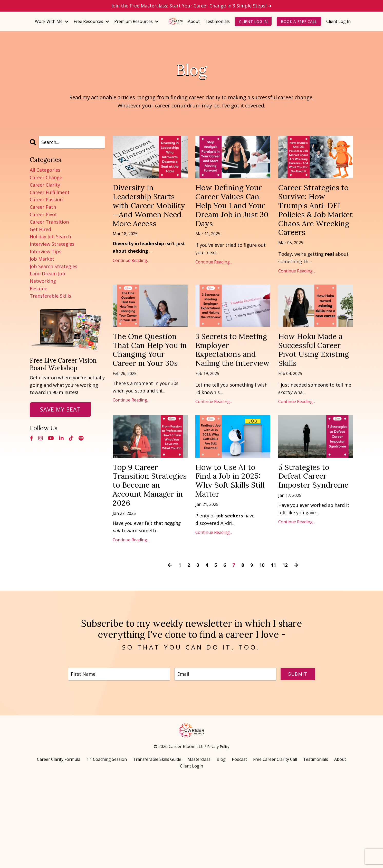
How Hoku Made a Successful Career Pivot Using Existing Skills (314, 395)
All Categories (45, 170)
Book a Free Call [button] (299, 21)
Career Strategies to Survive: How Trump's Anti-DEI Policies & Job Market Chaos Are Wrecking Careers (315, 228)
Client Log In (338, 21)
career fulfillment (50, 192)
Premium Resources (136, 21)
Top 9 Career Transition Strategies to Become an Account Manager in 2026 (150, 562)
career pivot (43, 214)
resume (39, 288)
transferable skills (50, 296)
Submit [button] (297, 762)
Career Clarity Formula (59, 849)
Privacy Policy (218, 836)
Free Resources (91, 21)
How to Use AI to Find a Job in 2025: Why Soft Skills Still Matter (231, 551)
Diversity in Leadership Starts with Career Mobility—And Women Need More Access (146, 222)
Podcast (239, 849)
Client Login (191, 855)
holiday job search (50, 236)
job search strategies (54, 266)
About (194, 21)
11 (273, 652)
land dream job (47, 273)
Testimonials (217, 21)
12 (285, 652)
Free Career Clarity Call (275, 849)
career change (46, 177)
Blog (221, 849)
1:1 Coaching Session (107, 849)
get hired (40, 229)
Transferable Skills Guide (157, 849)
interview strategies (52, 244)
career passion (46, 199)
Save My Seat (60, 409)
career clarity (45, 185)
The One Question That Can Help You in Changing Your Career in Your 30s (146, 400)
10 (262, 652)
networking (43, 281)
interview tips (46, 251)
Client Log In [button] (253, 21)
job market (42, 259)
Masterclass (199, 849)
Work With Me (52, 21)
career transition (49, 222)
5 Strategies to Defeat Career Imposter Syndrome (309, 551)
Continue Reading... (131, 293)
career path (43, 207)
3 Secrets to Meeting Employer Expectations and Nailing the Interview (232, 400)
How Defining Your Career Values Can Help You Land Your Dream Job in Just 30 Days (233, 217)
